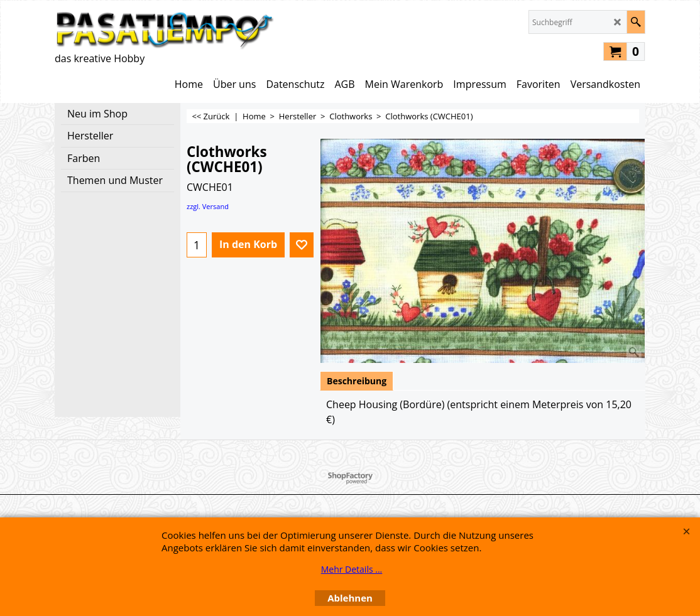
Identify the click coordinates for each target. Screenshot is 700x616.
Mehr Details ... (352, 569)
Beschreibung (357, 381)
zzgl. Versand (208, 206)
